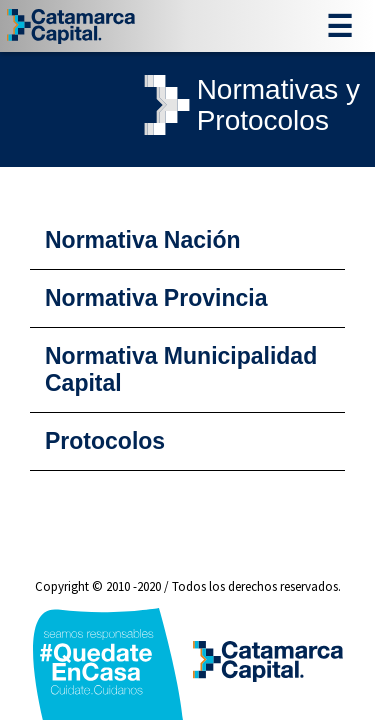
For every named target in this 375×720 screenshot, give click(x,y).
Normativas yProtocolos (248, 105)
